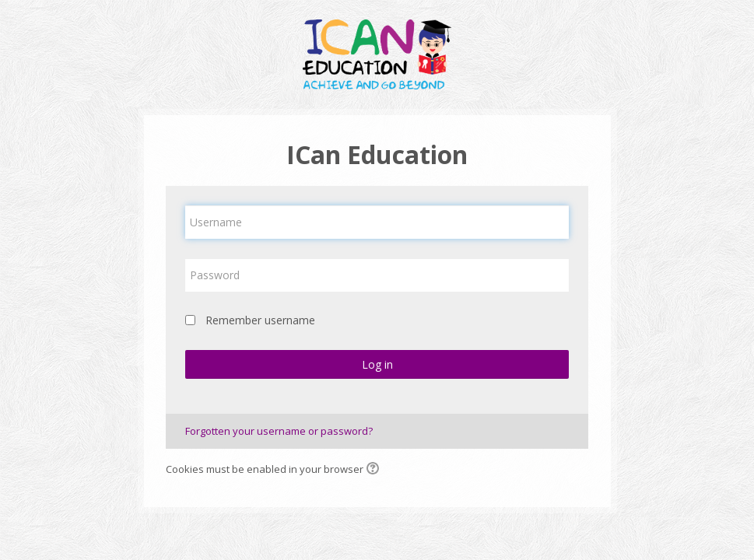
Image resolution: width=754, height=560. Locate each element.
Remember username (260, 320)
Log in (377, 364)
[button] (375, 470)
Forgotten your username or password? (279, 431)
